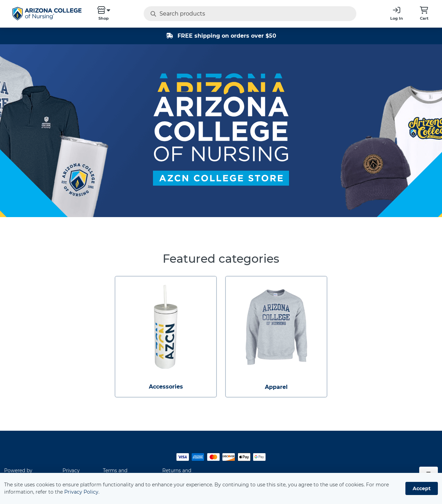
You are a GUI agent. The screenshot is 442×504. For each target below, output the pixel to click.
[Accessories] (166, 327)
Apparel (276, 387)
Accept (422, 488)
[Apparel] (276, 327)
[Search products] (236, 14)
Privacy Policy (81, 492)
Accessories (166, 387)
